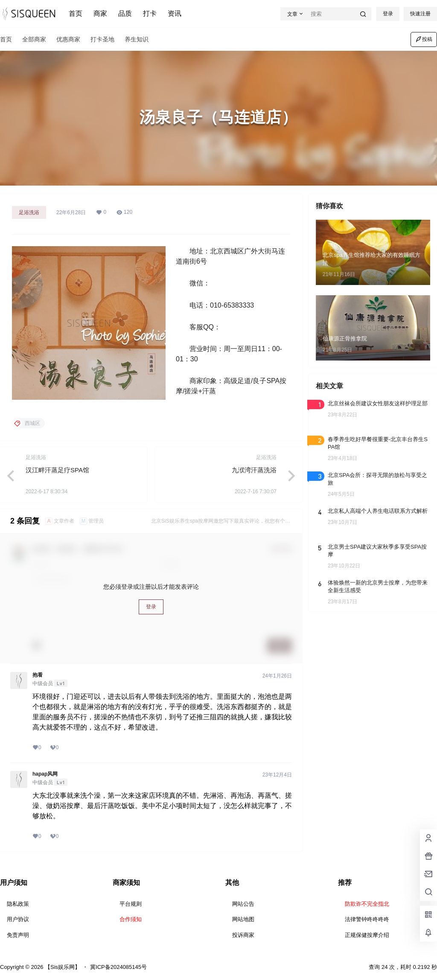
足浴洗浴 (29, 212)
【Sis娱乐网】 (62, 967)
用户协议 (18, 919)
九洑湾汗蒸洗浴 (254, 470)
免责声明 (18, 935)
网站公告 (243, 904)
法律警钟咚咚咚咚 (367, 919)
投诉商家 (243, 935)
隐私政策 (18, 904)
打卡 (150, 13)
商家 (100, 13)
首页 (76, 13)
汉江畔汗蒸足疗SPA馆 (57, 470)
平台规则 (131, 904)
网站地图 (243, 919)
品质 (125, 13)
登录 (388, 14)
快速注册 (420, 14)
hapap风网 (45, 774)
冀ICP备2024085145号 (118, 967)
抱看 (38, 675)
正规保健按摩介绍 (367, 935)
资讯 (175, 13)
